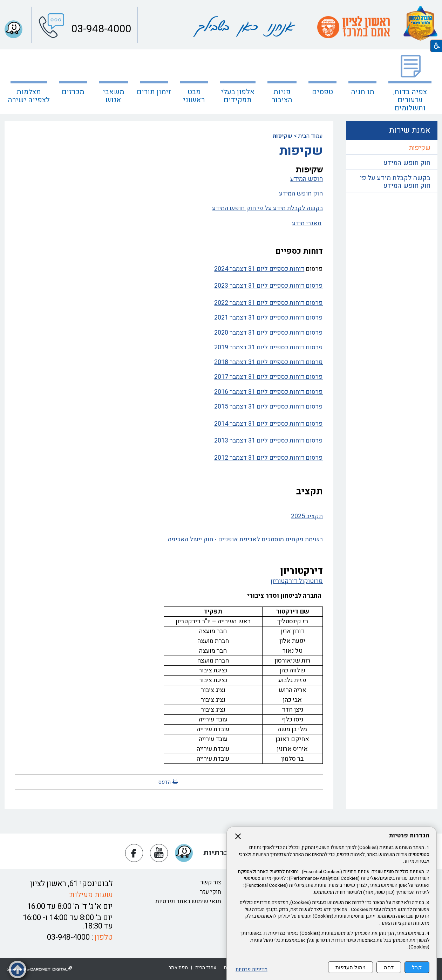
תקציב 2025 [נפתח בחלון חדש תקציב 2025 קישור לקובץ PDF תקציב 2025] (307, 516)
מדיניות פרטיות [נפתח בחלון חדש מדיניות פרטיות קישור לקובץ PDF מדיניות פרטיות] (251, 970)
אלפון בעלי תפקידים (238, 96)
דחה (389, 967)
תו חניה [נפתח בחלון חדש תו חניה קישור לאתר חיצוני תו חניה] (363, 92)
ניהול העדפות (351, 967)
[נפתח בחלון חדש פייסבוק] (134, 853)
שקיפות (420, 148)
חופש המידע (307, 179)
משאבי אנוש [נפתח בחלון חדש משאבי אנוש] (113, 96)
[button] (13, 29)
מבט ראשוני (194, 96)
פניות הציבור (282, 96)
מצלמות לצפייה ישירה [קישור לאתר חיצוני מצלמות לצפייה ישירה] (29, 96)
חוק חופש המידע (301, 194)
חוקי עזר (210, 892)
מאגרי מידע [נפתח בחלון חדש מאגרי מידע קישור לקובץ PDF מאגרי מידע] (307, 223)
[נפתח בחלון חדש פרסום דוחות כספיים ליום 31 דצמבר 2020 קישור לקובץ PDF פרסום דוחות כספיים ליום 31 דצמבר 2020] (169, 333)
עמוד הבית (311, 136)
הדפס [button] (164, 782)
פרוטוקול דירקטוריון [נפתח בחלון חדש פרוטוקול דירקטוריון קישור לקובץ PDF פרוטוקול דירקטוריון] (297, 581)
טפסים (322, 92)
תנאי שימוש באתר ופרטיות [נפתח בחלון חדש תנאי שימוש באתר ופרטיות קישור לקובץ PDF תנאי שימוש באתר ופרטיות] (188, 901)
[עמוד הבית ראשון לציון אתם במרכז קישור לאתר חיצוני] (353, 27)
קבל (417, 967)
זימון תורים (154, 92)
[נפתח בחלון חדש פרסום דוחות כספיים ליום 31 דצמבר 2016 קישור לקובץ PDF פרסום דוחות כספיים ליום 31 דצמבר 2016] (169, 392)
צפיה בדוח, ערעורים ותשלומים (410, 100)
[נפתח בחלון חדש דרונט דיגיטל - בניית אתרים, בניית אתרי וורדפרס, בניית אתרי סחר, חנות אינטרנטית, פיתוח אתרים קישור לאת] (40, 969)
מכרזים (73, 92)
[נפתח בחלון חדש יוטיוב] (159, 853)
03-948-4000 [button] (100, 29)
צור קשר (211, 882)
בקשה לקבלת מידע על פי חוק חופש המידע (267, 208)
